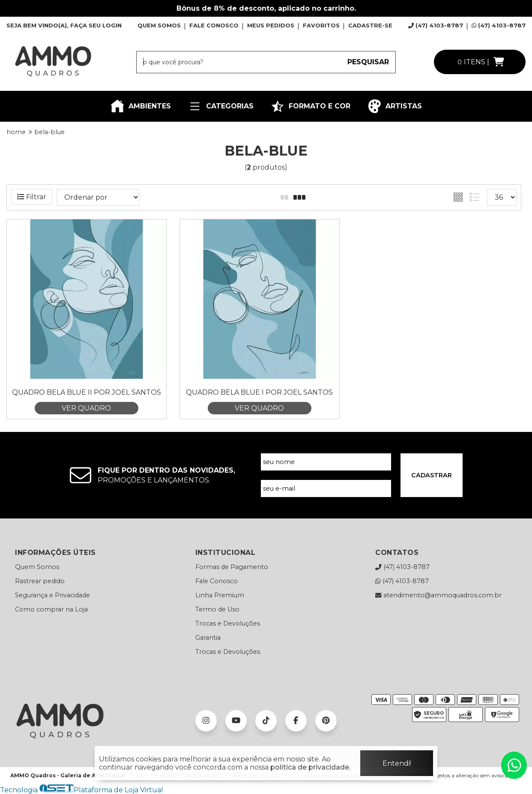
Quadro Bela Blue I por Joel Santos (259, 392)
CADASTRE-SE (370, 25)
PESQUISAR (368, 62)
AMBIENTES (141, 106)
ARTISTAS (395, 106)
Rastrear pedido (40, 581)
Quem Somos (37, 567)
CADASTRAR (432, 475)
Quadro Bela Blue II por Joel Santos (87, 392)
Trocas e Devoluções (228, 623)
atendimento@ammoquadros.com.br (438, 595)
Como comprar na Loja (51, 609)
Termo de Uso (217, 609)
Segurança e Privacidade (52, 595)
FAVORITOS (321, 25)
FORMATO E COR (311, 106)
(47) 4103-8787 (436, 25)
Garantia (208, 638)
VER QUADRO (86, 408)
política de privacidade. (310, 767)
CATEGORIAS (221, 106)
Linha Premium (220, 595)
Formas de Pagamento (232, 567)
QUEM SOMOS (159, 25)
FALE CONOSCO (214, 25)
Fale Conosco (217, 581)
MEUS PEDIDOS (271, 25)
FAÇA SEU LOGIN (96, 25)
